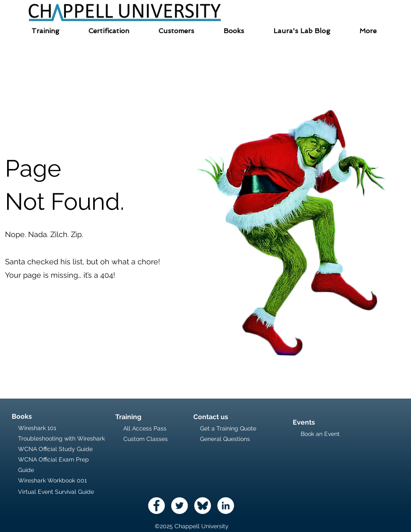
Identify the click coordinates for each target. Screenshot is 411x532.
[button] (45, 31)
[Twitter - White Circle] (179, 506)
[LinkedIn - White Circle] (226, 506)
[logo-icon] (203, 506)
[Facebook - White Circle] (156, 506)
